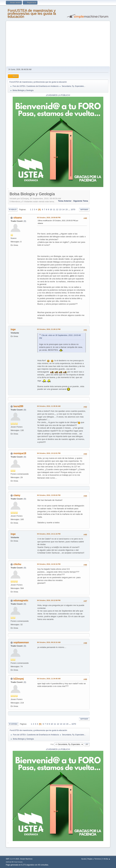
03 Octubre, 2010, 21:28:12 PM (49, 329)
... (69, 209)
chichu (17, 564)
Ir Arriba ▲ (106, 859)
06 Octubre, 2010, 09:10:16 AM (49, 642)
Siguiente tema (81, 201)
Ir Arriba (13, 724)
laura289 (18, 406)
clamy (17, 495)
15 (67, 209)
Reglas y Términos (94, 859)
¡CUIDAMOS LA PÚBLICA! (58, 95)
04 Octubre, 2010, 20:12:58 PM (49, 600)
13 (60, 209)
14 (63, 209)
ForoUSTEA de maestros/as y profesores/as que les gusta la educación (32, 13)
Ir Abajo (13, 210)
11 (54, 209)
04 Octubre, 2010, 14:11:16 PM (49, 534)
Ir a (52, 744)
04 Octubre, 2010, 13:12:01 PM (49, 453)
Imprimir (84, 210)
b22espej (19, 679)
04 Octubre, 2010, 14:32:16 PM (49, 564)
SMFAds (9, 862)
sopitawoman (21, 642)
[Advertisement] (58, 44)
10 (51, 209)
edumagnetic (21, 600)
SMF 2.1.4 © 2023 (12, 859)
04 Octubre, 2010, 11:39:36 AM (49, 406)
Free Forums (18, 862)
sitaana (18, 218)
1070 (73, 209)
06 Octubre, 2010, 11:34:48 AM (49, 679)
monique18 (20, 453)
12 (57, 209)
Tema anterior (65, 201)
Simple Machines (26, 859)
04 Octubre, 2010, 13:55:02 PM (49, 495)
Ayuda (84, 859)
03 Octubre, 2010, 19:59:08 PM (49, 218)
